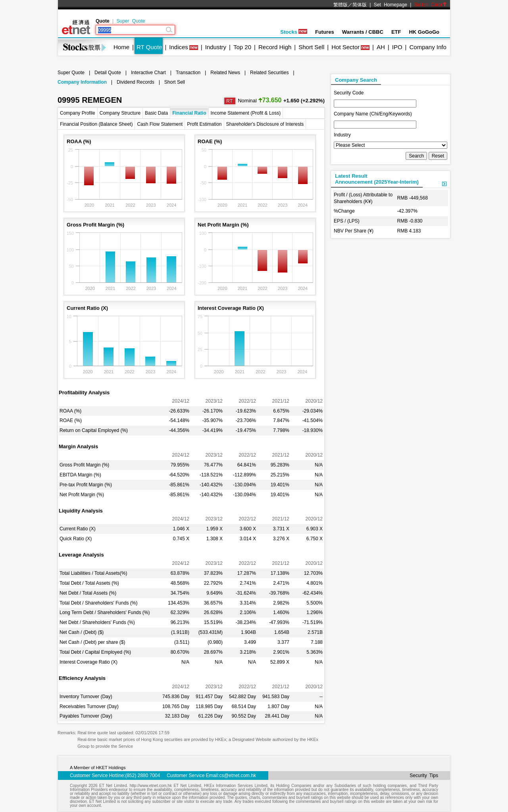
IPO (397, 47)
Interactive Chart (148, 73)
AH (381, 47)
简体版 (360, 5)
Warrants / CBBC (363, 32)
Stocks (294, 32)
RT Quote (149, 47)
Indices (179, 47)
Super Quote (131, 21)
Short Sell (311, 47)
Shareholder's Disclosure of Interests (265, 124)
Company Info (428, 47)
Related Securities (269, 73)
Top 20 (242, 47)
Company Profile (78, 113)
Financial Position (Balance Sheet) (96, 124)
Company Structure (120, 113)
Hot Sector (345, 47)
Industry (216, 47)
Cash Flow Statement (160, 124)
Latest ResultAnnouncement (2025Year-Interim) (377, 179)
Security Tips (424, 776)
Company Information (82, 82)
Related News (225, 73)
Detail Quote (108, 73)
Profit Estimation (204, 124)
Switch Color (431, 5)
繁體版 (341, 5)
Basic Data (156, 113)
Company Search (356, 80)
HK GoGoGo (424, 32)
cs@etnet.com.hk (238, 776)
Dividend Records (136, 82)
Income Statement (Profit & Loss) (246, 113)
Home (121, 47)
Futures (325, 32)
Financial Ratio (189, 113)
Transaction (188, 73)
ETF (396, 32)
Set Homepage (391, 5)
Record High (275, 47)
